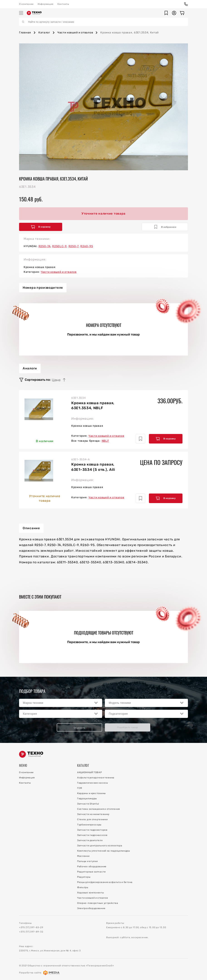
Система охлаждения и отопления (99, 809)
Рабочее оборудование (92, 867)
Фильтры (83, 887)
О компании (26, 4)
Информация (46, 4)
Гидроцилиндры (87, 799)
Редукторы (84, 877)
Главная (25, 33)
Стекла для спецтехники (92, 820)
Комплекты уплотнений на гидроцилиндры (104, 851)
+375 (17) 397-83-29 (31, 927)
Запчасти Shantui (88, 804)
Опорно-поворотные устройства (98, 903)
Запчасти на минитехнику (93, 814)
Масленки (83, 856)
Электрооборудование (91, 908)
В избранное (165, 227)
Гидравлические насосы (93, 783)
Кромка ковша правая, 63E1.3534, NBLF (93, 405)
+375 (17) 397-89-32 (31, 932)
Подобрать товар (128, 727)
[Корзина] (182, 13)
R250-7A (45, 246)
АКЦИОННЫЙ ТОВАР (90, 772)
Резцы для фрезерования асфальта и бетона (105, 882)
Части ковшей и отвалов (75, 33)
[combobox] (61, 703)
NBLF (105, 441)
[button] (166, 13)
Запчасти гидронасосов (92, 835)
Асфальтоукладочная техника (96, 778)
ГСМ (80, 788)
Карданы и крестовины (91, 793)
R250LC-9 (59, 246)
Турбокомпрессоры (89, 825)
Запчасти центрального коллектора (100, 846)
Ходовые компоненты (91, 893)
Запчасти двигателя (90, 840)
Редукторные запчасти (91, 872)
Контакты (63, 4)
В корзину (41, 227)
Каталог (44, 33)
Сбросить (80, 728)
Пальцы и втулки (87, 861)
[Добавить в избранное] (140, 439)
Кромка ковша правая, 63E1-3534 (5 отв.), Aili (93, 467)
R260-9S (87, 246)
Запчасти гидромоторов (92, 830)
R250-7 (74, 246)
